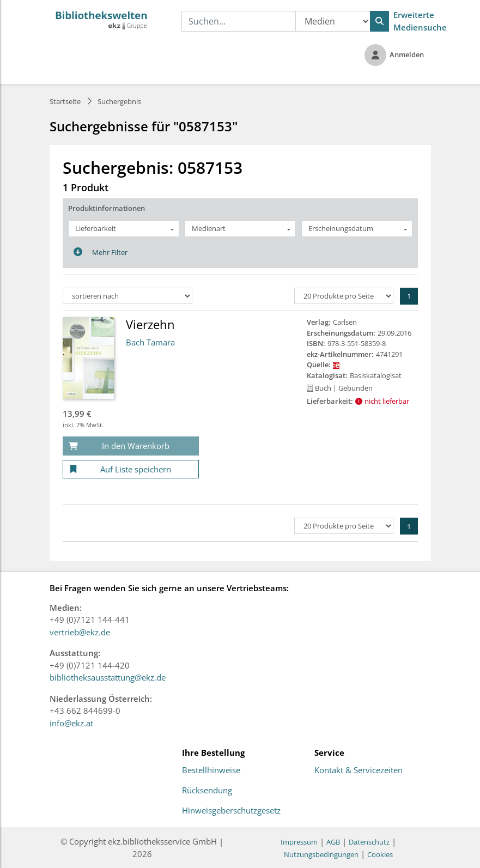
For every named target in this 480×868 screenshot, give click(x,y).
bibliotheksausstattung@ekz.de (108, 677)
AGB (333, 842)
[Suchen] (379, 21)
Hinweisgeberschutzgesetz (231, 811)
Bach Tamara (150, 342)
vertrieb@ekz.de (80, 632)
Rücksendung (207, 791)
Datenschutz (369, 842)
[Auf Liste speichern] (131, 469)
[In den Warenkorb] (131, 446)
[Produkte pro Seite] (344, 296)
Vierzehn (150, 324)
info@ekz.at (71, 723)
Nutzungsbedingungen (321, 854)
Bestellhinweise (211, 770)
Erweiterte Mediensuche (420, 21)
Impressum (299, 842)
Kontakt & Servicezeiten (359, 770)
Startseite (65, 101)
